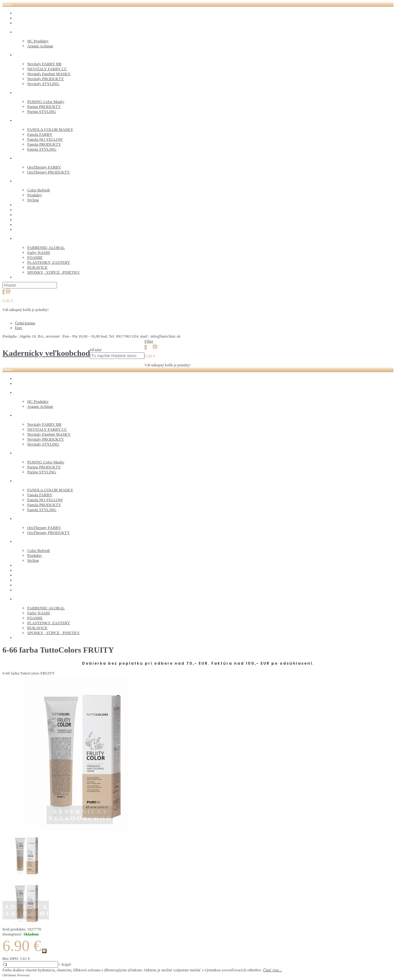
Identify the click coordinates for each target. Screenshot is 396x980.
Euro (18, 328)
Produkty (35, 195)
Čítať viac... (273, 970)
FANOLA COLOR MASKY (50, 129)
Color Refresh (39, 190)
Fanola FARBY (40, 134)
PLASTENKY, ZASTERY (49, 262)
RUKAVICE (37, 267)
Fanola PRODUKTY (44, 144)
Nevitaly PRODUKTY (46, 79)
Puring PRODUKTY (44, 107)
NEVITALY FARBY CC (47, 69)
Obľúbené (9, 975)
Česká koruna (25, 323)
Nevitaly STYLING (43, 84)
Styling (33, 200)
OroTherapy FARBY (44, 167)
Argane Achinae (40, 46)
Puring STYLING (42, 111)
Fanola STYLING (42, 149)
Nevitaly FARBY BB (44, 64)
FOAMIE (35, 257)
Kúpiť (67, 964)
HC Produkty (38, 41)
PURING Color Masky (46, 102)
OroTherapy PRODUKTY (49, 172)
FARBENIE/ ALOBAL (46, 247)
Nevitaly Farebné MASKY (49, 74)
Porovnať (23, 975)
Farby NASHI (39, 252)
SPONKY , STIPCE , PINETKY (54, 272)
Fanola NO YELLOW (45, 139)
